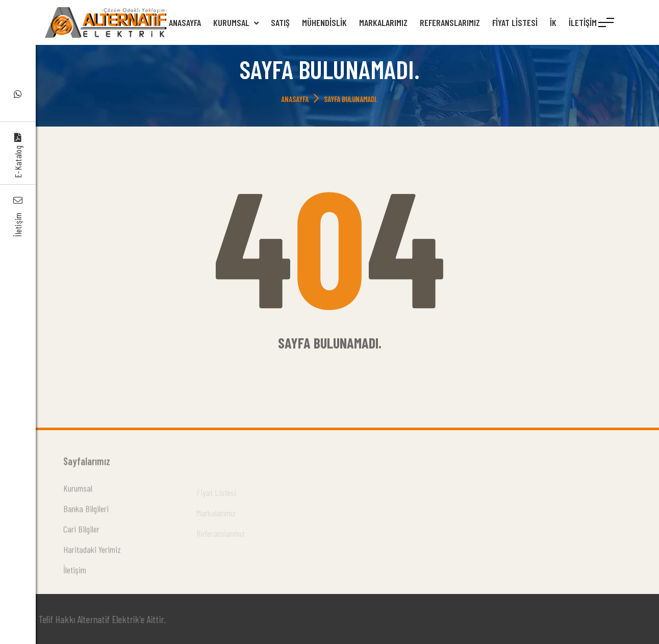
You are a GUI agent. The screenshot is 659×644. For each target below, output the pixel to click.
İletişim (583, 22)
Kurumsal (236, 22)
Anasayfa (185, 22)
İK (553, 22)
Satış (280, 22)
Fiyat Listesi (515, 22)
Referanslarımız (450, 22)
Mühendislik (324, 22)
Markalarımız (383, 22)
